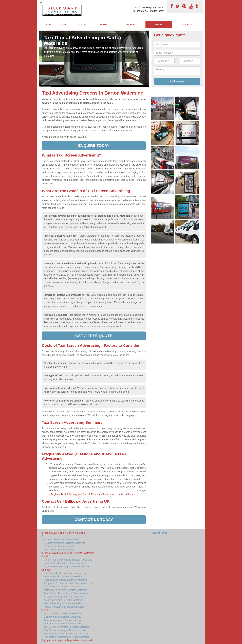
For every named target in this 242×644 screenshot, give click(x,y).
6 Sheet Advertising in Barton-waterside (64, 543)
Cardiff (86, 494)
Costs (82, 25)
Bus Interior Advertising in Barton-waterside (66, 634)
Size (64, 25)
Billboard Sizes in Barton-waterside (62, 540)
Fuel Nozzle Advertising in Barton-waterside (67, 637)
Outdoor (130, 25)
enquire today (94, 146)
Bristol (64, 494)
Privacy (155, 533)
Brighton (55, 494)
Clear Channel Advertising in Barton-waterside (68, 560)
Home (49, 25)
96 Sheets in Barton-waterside (60, 550)
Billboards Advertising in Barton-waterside (63, 533)
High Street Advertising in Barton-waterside (66, 566)
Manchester (109, 494)
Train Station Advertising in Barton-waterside (67, 593)
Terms (164, 533)
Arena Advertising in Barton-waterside (64, 600)
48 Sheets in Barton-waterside (60, 546)
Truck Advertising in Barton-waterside (63, 620)
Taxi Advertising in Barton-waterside (63, 613)
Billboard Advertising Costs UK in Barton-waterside (68, 553)
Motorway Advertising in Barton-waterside (66, 590)
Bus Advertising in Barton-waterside (62, 617)
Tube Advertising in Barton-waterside (63, 576)
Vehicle (159, 25)
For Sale (187, 25)
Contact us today (94, 520)
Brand (103, 25)
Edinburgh (97, 494)
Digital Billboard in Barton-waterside (63, 587)
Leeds (120, 494)
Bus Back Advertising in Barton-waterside (65, 630)
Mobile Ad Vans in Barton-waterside (62, 624)
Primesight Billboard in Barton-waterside (65, 563)
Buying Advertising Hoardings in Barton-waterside (67, 640)
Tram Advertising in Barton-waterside (63, 603)
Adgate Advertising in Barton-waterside (64, 607)
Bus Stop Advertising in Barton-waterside (65, 573)
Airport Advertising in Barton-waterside (64, 597)
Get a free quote (94, 336)
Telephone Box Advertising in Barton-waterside (68, 583)
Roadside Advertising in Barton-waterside (65, 580)
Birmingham (75, 494)
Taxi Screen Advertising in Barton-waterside (67, 627)
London (132, 494)
